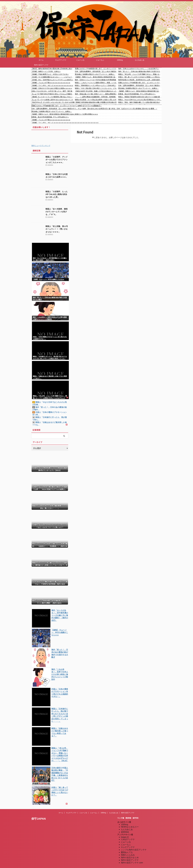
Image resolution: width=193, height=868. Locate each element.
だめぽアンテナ (128, 838)
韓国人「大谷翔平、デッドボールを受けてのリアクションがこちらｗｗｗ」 (57, 160)
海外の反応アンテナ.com (132, 862)
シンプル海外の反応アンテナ (134, 849)
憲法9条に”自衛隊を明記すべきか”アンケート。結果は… (95, 74)
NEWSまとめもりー (130, 826)
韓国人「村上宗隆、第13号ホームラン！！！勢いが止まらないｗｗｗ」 (57, 229)
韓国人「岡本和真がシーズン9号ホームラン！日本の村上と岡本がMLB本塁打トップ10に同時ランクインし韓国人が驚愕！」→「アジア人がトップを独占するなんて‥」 (97, 85)
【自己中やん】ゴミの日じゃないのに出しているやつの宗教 (53, 102)
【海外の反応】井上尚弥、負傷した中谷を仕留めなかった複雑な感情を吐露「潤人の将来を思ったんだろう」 (97, 91)
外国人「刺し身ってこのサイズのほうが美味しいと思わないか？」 (140, 77)
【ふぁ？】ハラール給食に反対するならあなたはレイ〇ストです (53, 100)
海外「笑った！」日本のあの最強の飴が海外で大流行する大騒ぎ (140, 71)
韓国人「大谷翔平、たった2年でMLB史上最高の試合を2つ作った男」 (56, 194)
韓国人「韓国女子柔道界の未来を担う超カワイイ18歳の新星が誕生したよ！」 (140, 97)
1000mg (120, 60)
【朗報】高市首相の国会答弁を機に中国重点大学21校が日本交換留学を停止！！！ (97, 102)
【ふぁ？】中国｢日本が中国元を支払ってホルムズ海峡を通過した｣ (53, 94)
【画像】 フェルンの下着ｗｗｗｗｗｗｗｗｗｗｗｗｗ (51, 83)
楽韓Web (125, 831)
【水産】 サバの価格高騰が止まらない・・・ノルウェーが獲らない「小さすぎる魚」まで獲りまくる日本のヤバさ (53, 77)
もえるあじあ (140, 60)
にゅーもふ (100, 60)
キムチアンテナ (61, 60)
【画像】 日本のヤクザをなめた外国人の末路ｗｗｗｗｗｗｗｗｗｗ (53, 88)
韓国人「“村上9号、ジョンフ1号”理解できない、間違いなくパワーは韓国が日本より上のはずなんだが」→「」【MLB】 (140, 74)
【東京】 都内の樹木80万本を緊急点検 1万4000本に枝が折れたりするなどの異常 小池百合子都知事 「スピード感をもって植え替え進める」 (53, 69)
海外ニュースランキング (41, 146)
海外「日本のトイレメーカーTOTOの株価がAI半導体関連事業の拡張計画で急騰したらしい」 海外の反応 (97, 80)
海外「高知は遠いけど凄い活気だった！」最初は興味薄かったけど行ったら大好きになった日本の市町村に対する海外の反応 (97, 94)
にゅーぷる (80, 60)
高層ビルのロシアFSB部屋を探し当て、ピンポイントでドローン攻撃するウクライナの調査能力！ (97, 69)
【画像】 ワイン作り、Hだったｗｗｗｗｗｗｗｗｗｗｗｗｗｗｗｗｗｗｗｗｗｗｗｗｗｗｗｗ (53, 85)
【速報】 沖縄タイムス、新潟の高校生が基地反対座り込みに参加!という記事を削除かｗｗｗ (97, 77)
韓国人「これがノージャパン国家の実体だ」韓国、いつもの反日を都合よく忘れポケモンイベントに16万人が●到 (97, 83)
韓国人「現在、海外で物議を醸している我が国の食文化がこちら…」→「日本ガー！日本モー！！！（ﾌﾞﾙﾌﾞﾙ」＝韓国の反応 (140, 102)
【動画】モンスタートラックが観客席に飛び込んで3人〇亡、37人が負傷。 (53, 97)
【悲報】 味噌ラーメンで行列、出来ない (46, 71)
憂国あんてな (127, 851)
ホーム (41, 60)
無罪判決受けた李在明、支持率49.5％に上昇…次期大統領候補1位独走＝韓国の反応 (140, 80)
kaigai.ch (125, 836)
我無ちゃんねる (128, 854)
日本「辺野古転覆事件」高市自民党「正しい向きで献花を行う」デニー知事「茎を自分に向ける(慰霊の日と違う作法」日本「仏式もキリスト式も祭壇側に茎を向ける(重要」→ (97, 71)
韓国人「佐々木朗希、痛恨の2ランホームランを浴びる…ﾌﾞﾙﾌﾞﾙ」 (57, 212)
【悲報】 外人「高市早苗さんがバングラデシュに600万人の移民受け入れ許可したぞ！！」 (53, 80)
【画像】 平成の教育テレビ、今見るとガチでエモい (50, 74)
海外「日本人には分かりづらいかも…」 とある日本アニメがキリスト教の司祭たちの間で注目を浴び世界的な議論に (140, 69)
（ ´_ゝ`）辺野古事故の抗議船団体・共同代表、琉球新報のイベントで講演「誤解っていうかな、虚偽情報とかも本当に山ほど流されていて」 (97, 97)
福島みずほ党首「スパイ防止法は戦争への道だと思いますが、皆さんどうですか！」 (97, 100)
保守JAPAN (39, 818)
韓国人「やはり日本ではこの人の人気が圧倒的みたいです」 (140, 100)
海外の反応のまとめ (130, 856)
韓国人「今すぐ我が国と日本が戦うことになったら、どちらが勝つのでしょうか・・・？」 (97, 88)
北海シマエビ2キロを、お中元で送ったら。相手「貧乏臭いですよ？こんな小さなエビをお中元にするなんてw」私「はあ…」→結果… (53, 91)
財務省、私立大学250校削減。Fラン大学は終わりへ (137, 94)
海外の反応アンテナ (41, 65)
